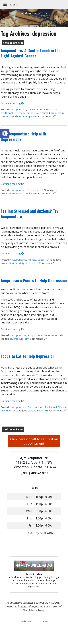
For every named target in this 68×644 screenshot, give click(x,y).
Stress (41, 260)
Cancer (32, 109)
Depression (34, 190)
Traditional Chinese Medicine (17, 113)
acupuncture (58, 113)
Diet (30, 407)
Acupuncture (19, 109)
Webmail (26, 621)
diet (30, 411)
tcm (35, 116)
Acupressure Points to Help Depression (34, 280)
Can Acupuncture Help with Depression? (23, 136)
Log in (44, 621)
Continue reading (12, 103)
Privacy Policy (37, 610)
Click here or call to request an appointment (34, 441)
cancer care (7, 116)
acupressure (17, 339)
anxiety (20, 263)
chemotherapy (24, 116)
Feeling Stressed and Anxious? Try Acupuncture (29, 214)
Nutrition (39, 407)
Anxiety (32, 260)
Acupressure (19, 335)
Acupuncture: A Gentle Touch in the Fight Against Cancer (31, 53)
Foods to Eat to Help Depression (28, 356)
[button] (5, 133)
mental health (24, 193)
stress (29, 263)
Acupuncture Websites (20, 603)
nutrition (38, 411)
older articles (13, 43)
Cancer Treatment (47, 109)
